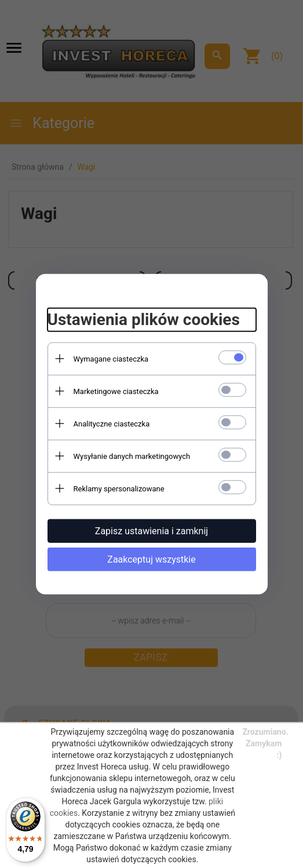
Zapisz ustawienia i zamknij (151, 530)
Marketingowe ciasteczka (116, 391)
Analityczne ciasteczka (112, 423)
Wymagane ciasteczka (111, 358)
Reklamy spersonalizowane (119, 488)
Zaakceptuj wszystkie (151, 559)
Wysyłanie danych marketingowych (132, 456)
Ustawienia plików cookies (144, 320)
